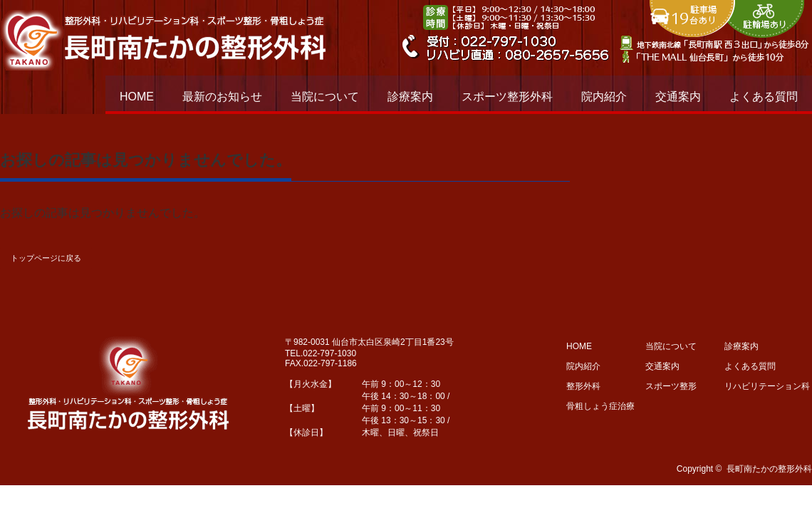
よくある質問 (764, 97)
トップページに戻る (46, 258)
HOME (137, 97)
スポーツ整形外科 (507, 97)
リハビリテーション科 (767, 386)
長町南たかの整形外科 (769, 469)
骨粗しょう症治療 (600, 406)
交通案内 (678, 97)
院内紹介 (604, 97)
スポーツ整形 (671, 386)
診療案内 (410, 97)
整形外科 (583, 386)
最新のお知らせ (222, 97)
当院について (325, 97)
